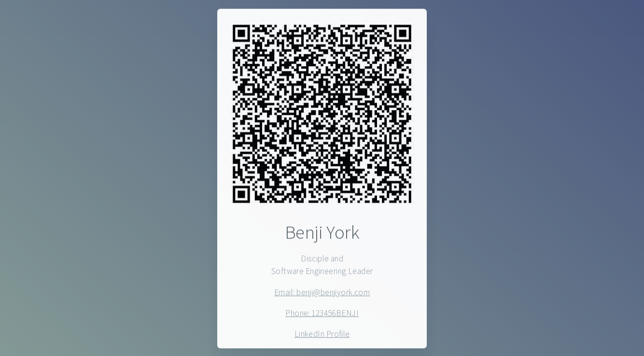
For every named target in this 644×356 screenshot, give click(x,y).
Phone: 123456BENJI (322, 313)
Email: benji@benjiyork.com (322, 293)
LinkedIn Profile (322, 335)
